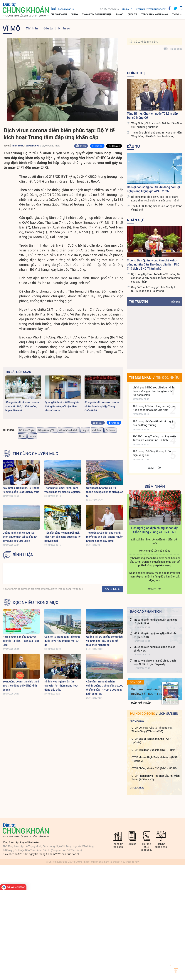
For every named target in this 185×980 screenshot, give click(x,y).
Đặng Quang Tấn (47, 430)
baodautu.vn (32, 146)
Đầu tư (48, 28)
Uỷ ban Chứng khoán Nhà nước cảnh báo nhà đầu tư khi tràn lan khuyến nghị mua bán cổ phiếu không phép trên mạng (155, 562)
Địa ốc (120, 14)
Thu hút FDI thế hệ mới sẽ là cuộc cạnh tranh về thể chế (157, 208)
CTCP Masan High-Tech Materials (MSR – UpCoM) (155, 759)
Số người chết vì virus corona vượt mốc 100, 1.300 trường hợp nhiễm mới (22, 406)
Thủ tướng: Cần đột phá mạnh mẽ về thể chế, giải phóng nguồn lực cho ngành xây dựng (105, 537)
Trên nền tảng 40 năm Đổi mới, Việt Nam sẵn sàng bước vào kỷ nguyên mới (62, 537)
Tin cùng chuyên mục (35, 454)
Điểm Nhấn (155, 486)
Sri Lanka (110, 430)
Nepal (22, 436)
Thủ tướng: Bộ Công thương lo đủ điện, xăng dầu (152, 453)
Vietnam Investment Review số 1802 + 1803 (148, 691)
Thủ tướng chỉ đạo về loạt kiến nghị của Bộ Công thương (153, 423)
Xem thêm (155, 468)
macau (32, 436)
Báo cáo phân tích (146, 611)
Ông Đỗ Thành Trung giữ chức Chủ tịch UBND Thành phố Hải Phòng (153, 289)
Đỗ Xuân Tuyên (27, 430)
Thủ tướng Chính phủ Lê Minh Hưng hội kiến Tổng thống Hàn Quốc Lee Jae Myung (156, 134)
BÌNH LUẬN (23, 555)
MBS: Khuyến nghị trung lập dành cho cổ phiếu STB (155, 635)
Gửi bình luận (113, 589)
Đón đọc (135, 682)
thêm (175, 14)
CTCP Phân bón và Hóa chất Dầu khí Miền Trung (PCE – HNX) (156, 778)
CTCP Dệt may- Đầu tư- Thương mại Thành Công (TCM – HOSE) (152, 729)
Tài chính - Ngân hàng (155, 14)
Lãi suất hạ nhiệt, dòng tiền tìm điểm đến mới (155, 541)
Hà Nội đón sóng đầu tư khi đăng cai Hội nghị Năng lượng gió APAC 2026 (153, 189)
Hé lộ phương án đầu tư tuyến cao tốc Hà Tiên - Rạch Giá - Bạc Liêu (21, 641)
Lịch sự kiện (168, 713)
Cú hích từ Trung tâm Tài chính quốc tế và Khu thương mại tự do (62, 641)
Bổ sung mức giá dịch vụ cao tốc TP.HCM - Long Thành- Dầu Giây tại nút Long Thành (155, 199)
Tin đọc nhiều (168, 378)
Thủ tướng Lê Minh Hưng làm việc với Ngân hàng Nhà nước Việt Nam (154, 408)
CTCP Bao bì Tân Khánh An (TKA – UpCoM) (151, 741)
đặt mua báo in (62, 8)
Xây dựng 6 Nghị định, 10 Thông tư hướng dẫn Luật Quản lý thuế (21, 490)
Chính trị (32, 28)
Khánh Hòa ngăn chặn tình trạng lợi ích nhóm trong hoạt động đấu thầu (61, 686)
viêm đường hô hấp (69, 430)
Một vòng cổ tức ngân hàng (155, 551)
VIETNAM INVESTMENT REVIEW (151, 9)
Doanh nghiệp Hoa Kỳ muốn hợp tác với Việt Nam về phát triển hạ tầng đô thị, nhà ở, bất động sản (155, 576)
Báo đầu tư (127, 9)
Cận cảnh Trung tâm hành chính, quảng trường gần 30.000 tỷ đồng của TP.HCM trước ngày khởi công (105, 688)
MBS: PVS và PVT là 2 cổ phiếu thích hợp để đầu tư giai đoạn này (155, 662)
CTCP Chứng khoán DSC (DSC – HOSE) (154, 768)
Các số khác (141, 703)
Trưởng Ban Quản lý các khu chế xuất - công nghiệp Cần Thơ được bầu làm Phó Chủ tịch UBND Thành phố (153, 264)
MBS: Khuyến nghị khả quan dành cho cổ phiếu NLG (155, 621)
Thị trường (139, 301)
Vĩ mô (75, 14)
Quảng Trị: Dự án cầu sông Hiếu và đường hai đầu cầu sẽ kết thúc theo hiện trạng (104, 641)
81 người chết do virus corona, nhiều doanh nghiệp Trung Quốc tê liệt (102, 406)
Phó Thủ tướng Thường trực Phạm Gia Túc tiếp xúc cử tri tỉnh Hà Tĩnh (154, 438)
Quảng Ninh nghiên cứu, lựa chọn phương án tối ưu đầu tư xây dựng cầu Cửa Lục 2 (20, 537)
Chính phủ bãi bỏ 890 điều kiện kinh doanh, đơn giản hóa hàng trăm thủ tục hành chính (153, 391)
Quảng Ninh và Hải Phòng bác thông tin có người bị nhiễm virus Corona (62, 406)
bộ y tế (85, 430)
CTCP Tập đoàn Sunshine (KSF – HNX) (154, 750)
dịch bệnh (97, 430)
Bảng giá (176, 302)
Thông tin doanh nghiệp (97, 14)
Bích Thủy (18, 146)
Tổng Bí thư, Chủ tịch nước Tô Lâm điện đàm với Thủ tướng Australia (156, 125)
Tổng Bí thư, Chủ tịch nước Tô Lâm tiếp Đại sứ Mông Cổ (152, 115)
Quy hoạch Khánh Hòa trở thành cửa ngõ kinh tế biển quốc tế (105, 492)
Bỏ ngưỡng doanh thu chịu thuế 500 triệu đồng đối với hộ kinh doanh (21, 686)
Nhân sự (64, 28)
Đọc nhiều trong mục (35, 602)
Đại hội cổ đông (142, 713)
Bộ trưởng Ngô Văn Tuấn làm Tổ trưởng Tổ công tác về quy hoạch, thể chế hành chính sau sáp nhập (155, 278)
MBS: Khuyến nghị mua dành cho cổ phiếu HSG (154, 649)
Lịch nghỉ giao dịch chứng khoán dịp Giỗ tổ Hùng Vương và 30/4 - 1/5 (155, 530)
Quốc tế (132, 14)
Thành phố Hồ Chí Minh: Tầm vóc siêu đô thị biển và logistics (62, 490)
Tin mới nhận (140, 378)
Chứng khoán (59, 14)
